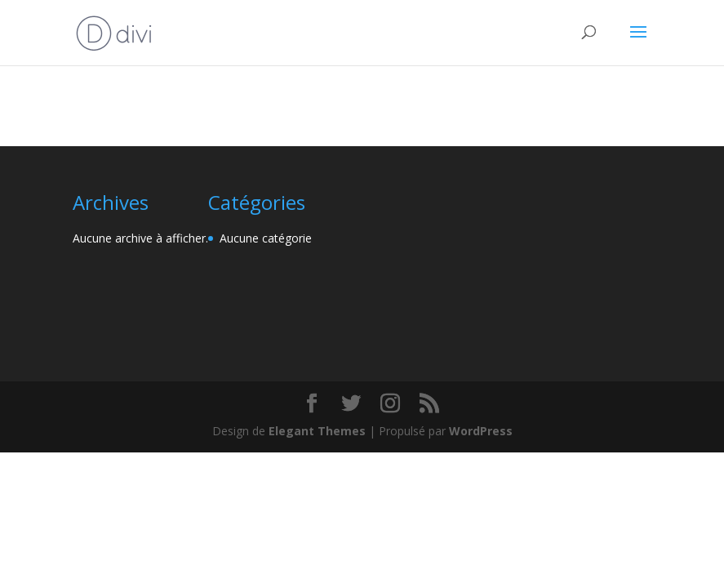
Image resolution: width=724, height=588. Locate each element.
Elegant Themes (317, 431)
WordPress (481, 431)
